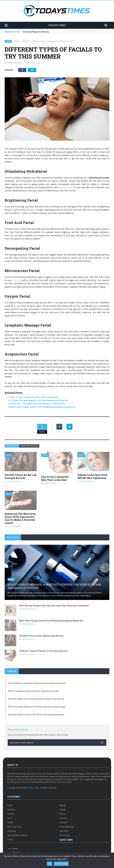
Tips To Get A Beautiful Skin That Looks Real (34, 397)
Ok (50, 864)
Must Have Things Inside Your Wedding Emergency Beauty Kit (43, 407)
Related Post (12, 446)
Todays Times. (33, 788)
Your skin (17, 280)
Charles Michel (16, 63)
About (15, 848)
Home (10, 805)
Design (63, 809)
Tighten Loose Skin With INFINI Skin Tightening (92, 476)
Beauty (8, 41)
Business (11, 809)
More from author (29, 446)
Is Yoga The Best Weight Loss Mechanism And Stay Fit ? (40, 400)
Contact (16, 852)
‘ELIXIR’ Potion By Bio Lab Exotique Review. (21, 476)
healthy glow (66, 187)
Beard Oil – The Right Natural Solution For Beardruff (38, 404)
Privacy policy (61, 864)
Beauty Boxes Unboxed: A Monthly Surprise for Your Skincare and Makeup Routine (54, 586)
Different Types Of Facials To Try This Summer (44, 651)
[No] (110, 860)
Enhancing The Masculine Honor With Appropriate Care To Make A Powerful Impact (20, 518)
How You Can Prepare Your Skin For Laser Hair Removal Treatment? (54, 606)
